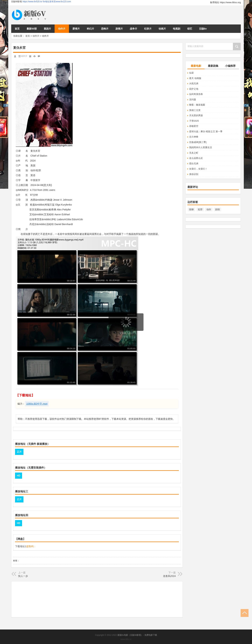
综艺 (190, 29)
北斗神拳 (194, 137)
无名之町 (194, 153)
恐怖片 (105, 29)
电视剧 (177, 29)
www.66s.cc (126, 639)
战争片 (134, 29)
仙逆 (191, 73)
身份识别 (194, 174)
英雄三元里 (195, 110)
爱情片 (76, 29)
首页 (17, 29)
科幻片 (90, 29)
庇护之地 (194, 89)
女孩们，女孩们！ (198, 169)
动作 (209, 209)
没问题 (193, 100)
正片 (19, 452)
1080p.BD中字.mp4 (37, 404)
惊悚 (191, 209)
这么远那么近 (196, 158)
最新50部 (32, 29)
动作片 (62, 29)
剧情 (218, 209)
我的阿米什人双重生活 (201, 147)
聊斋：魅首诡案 (197, 105)
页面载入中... (126, 333)
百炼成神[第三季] (198, 142)
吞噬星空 (194, 126)
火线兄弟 (194, 83)
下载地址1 (21, 546)
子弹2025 (194, 121)
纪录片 (148, 29)
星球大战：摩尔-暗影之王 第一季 (206, 132)
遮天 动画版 (195, 78)
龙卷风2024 (169, 576)
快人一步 (23, 576)
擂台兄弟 (194, 163)
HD (19, 476)
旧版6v (203, 29)
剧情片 (119, 29)
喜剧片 (47, 29)
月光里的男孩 (196, 115)
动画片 (162, 29)
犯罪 (200, 209)
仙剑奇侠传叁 (196, 94)
